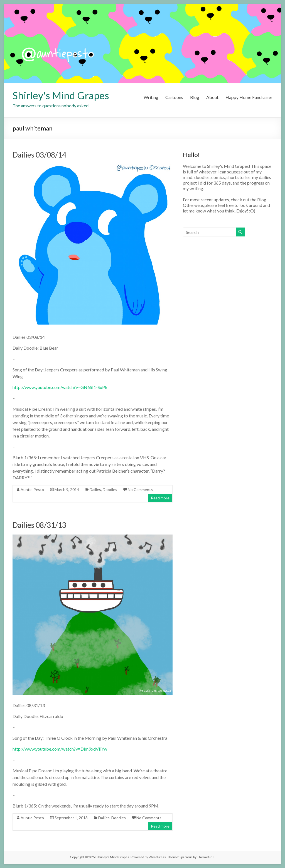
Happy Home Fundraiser (249, 97)
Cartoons (174, 97)
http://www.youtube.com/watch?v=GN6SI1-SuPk (60, 387)
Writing (151, 97)
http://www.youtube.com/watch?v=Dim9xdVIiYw (60, 749)
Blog (195, 97)
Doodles (110, 489)
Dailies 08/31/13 (39, 525)
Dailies (95, 489)
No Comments (140, 489)
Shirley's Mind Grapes (61, 95)
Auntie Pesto (32, 489)
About (212, 97)
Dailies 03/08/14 (39, 155)
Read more (160, 498)
